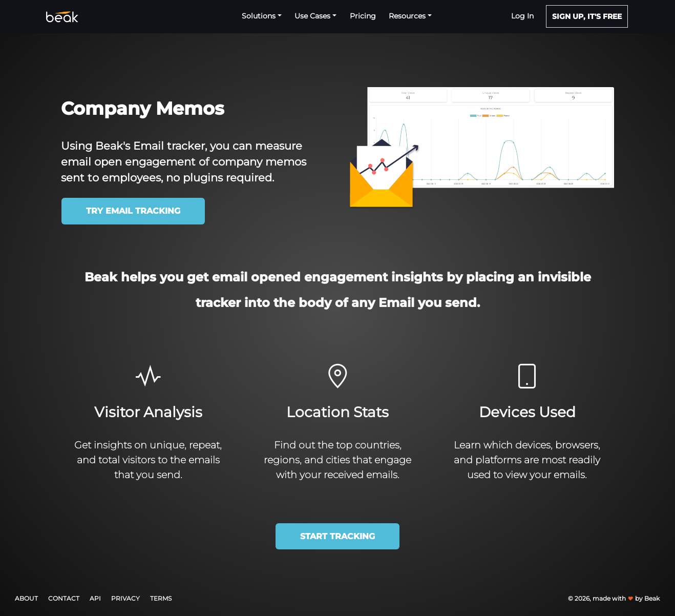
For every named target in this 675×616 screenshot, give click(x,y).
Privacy (125, 598)
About (26, 598)
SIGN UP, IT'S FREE (587, 16)
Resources (408, 16)
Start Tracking (337, 536)
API (95, 598)
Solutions (260, 16)
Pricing (363, 16)
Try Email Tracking (133, 211)
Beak (652, 598)
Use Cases (313, 16)
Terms (161, 598)
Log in (522, 16)
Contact (64, 598)
